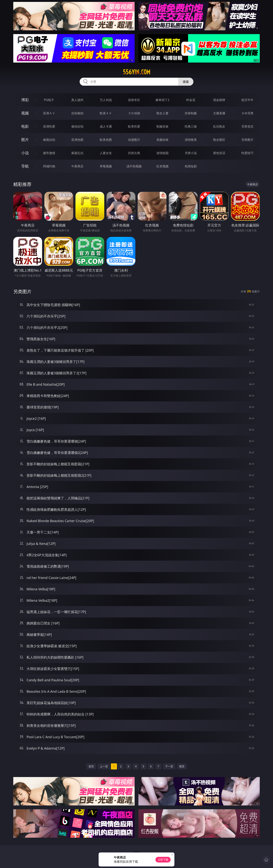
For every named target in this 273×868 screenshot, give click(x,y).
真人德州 (77, 100)
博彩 (25, 100)
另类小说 (191, 153)
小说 (25, 153)
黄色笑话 (219, 153)
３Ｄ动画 (134, 113)
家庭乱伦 (77, 153)
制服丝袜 (162, 126)
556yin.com (137, 72)
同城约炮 (49, 166)
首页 (91, 766)
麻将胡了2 (162, 100)
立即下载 (163, 860)
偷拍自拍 (77, 126)
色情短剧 (191, 166)
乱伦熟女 (219, 126)
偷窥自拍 (49, 140)
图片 (25, 140)
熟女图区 (219, 140)
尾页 (182, 766)
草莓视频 (106, 166)
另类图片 (247, 140)
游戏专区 (134, 100)
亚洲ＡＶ (49, 113)
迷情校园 (162, 153)
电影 (25, 126)
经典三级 (191, 126)
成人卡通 (106, 126)
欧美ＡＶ (106, 113)
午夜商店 (77, 166)
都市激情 (49, 153)
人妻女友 (106, 153)
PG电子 (49, 100)
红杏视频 (162, 166)
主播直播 (219, 113)
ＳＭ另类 (247, 113)
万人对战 (106, 100)
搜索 (186, 82)
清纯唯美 (191, 140)
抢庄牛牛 (247, 100)
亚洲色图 (77, 140)
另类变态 (247, 126)
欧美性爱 (134, 126)
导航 (25, 166)
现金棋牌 (219, 100)
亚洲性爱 (49, 126)
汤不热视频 (134, 166)
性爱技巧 (247, 153)
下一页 (169, 766)
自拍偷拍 (77, 113)
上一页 (104, 766)
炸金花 (191, 100)
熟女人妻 (162, 113)
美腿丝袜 (162, 140)
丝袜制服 (191, 113)
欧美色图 (106, 140)
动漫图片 (134, 140)
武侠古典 (134, 153)
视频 (25, 113)
